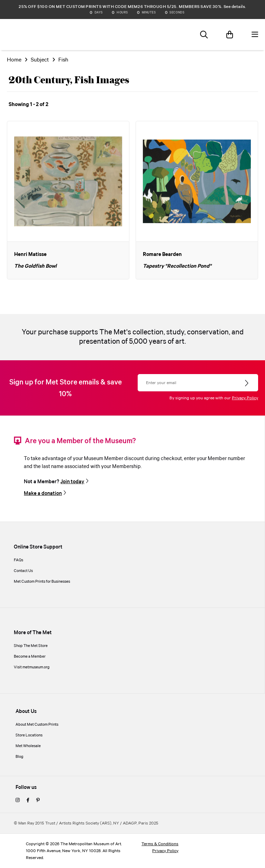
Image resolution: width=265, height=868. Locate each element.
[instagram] (18, 801)
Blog (19, 757)
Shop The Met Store (31, 646)
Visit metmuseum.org (32, 667)
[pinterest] (38, 801)
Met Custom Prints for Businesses (42, 582)
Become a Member (30, 657)
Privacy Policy (245, 398)
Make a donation (43, 494)
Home (14, 60)
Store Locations (29, 735)
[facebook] (28, 801)
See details (234, 7)
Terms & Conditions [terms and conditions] (160, 844)
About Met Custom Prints (37, 725)
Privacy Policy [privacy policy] (165, 851)
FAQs (18, 560)
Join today (72, 482)
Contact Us (23, 571)
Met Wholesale (28, 746)
